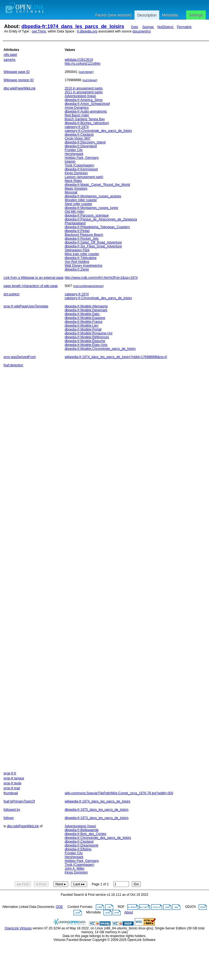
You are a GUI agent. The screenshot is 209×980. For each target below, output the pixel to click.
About (129, 912)
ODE (59, 907)
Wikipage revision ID (19, 80)
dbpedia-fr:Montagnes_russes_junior (91, 208)
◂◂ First (23, 884)
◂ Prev (41, 884)
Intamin (70, 162)
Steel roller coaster (78, 204)
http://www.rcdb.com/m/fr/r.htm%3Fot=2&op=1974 (101, 278)
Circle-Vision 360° (78, 138)
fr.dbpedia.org (87, 31)
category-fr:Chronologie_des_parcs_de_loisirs (98, 131)
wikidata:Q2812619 (79, 60)
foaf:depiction (13, 365)
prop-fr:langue (14, 778)
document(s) (142, 31)
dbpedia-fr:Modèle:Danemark (86, 310)
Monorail (71, 192)
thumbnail (11, 793)
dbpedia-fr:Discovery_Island (85, 142)
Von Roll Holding (77, 262)
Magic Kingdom (76, 189)
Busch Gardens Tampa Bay (85, 119)
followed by (12, 810)
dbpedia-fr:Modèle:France (83, 322)
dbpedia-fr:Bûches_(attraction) (87, 123)
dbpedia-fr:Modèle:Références (87, 337)
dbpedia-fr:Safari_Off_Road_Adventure (93, 242)
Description (147, 15)
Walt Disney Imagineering (83, 266)
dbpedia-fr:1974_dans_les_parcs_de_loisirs (73, 26)
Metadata (170, 15)
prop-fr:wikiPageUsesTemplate (26, 306)
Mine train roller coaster (82, 254)
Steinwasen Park (77, 250)
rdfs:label (10, 55)
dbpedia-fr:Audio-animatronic (86, 111)
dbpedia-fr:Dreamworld (81, 845)
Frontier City (74, 150)
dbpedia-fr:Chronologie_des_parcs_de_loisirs (98, 838)
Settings (196, 15)
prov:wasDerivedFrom (20, 357)
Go (136, 884)
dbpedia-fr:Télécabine (81, 258)
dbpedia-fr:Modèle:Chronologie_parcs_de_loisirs (100, 349)
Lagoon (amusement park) (84, 177)
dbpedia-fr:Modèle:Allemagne (86, 306)
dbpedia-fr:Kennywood (81, 169)
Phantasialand (75, 223)
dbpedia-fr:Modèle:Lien (82, 326)
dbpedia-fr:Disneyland (81, 146)
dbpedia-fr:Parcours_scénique (87, 215)
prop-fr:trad (12, 788)
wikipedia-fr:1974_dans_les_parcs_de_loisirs (97, 801)
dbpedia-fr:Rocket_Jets (82, 239)
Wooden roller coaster (81, 200)
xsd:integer (86, 72)
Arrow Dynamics (77, 108)
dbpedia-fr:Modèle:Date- (82, 314)
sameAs (9, 60)
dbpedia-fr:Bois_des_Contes (85, 834)
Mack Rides (73, 181)
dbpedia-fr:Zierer (77, 269)
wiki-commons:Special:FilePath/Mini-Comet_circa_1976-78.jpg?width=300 (119, 793)
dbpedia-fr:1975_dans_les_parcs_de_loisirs (97, 810)
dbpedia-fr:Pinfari (77, 231)
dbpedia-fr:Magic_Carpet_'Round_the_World (97, 185)
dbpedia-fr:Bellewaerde (82, 830)
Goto (134, 27)
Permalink (184, 27)
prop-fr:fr (10, 773)
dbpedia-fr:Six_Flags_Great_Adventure (93, 246)
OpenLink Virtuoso (18, 928)
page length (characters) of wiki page (31, 286)
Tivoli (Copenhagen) (79, 165)
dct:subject (11, 294)
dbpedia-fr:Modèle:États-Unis (86, 345)
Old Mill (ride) (74, 212)
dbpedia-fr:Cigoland (79, 135)
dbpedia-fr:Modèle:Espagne (85, 318)
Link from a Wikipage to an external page (34, 278)
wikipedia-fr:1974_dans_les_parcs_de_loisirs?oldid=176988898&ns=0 (116, 357)
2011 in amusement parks (84, 92)
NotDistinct (166, 27)
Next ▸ (61, 884)
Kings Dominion (76, 173)
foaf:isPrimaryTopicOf (19, 801)
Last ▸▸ (79, 884)
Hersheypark (74, 154)
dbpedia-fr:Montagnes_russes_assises (93, 196)
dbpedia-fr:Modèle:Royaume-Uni (88, 333)
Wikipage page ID (17, 72)
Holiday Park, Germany (82, 158)
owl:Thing (39, 31)
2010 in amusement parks (84, 88)
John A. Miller (75, 869)
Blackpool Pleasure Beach (84, 235)
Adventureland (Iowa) (80, 96)
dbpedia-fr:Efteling (78, 849)
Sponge (148, 27)
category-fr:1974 (77, 127)
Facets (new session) (114, 15)
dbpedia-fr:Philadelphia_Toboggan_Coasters (97, 227)
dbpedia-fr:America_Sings (84, 100)
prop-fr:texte (13, 783)
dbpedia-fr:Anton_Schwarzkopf (87, 104)
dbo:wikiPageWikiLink (20, 88)
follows (9, 818)
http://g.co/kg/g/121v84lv (82, 64)
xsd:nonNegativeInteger (89, 286)
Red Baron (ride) (77, 115)
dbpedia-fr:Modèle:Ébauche (85, 341)
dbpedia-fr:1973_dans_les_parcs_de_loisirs (97, 818)
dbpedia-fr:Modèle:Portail (83, 329)
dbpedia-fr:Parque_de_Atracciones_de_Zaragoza (101, 219)
